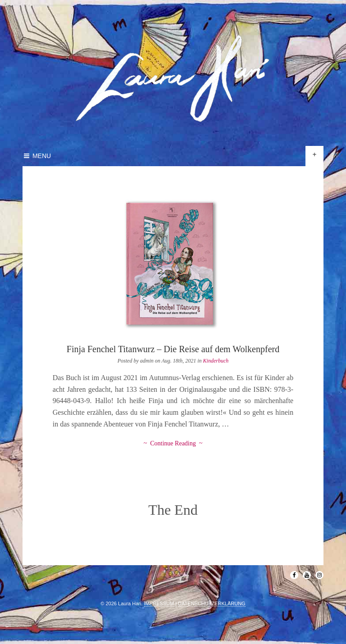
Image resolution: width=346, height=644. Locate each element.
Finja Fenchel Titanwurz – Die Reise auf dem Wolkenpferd (173, 349)
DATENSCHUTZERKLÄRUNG (212, 603)
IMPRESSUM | (161, 603)
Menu (37, 156)
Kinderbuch (216, 361)
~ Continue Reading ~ (173, 443)
